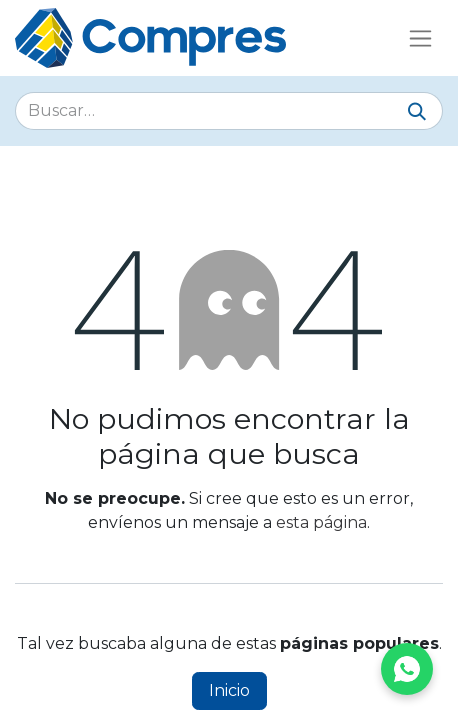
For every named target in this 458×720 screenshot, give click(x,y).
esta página (321, 522)
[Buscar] (417, 112)
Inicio (229, 690)
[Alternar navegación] (420, 38)
